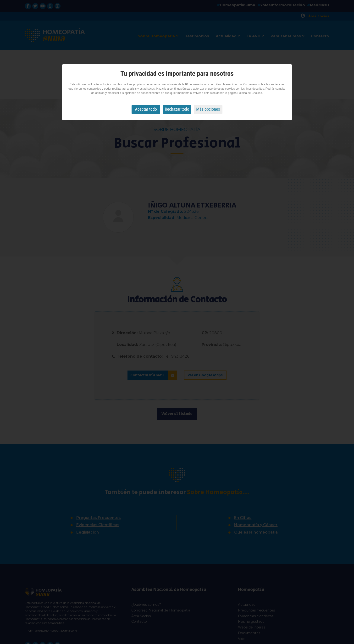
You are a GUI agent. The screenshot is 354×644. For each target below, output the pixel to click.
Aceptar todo (146, 109)
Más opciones (208, 109)
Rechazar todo (177, 109)
